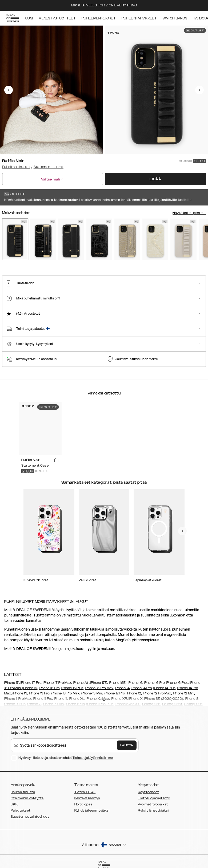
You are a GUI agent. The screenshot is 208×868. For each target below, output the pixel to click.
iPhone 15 (30, 688)
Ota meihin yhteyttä (27, 798)
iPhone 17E (99, 683)
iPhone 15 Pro (49, 688)
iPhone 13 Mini (92, 693)
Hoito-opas (83, 804)
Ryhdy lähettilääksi (153, 811)
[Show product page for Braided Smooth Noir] (71, 239)
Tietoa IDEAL (85, 792)
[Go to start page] (13, 18)
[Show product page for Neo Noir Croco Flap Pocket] (99, 239)
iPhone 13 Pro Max (65, 693)
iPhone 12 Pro (114, 693)
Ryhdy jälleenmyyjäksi (92, 811)
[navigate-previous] (182, 531)
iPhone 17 (12, 683)
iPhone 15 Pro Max (99, 688)
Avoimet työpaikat (153, 804)
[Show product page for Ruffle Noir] (15, 239)
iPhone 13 (20, 693)
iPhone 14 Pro (141, 688)
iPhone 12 (134, 693)
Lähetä (127, 745)
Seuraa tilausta (23, 792)
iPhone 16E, (117, 683)
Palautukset (21, 811)
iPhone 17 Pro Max (57, 683)
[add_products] (56, 460)
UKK (14, 804)
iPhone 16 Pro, (155, 683)
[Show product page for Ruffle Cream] (183, 239)
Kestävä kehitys (87, 798)
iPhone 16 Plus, (178, 683)
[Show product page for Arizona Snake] (127, 239)
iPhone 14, (123, 688)
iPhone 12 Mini (183, 693)
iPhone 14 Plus (164, 688)
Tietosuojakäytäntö (154, 798)
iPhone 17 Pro (31, 683)
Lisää (155, 179)
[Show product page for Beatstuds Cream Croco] (155, 239)
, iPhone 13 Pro (38, 693)
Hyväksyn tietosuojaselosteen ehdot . (66, 758)
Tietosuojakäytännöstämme (93, 758)
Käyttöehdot (148, 792)
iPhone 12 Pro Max (157, 693)
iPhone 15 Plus (72, 688)
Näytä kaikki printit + (189, 213)
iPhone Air (81, 683)
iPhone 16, (135, 683)
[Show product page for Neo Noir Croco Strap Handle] (43, 239)
